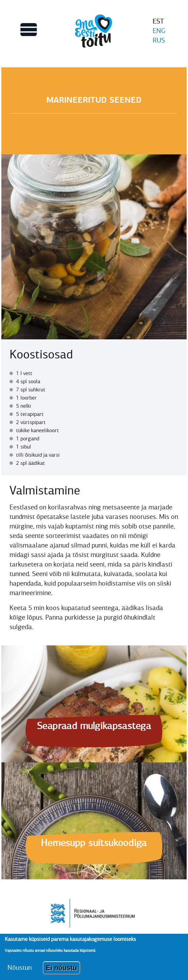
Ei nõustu (61, 972)
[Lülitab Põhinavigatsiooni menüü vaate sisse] (29, 30)
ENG (159, 31)
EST (158, 21)
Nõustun (20, 972)
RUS (159, 40)
